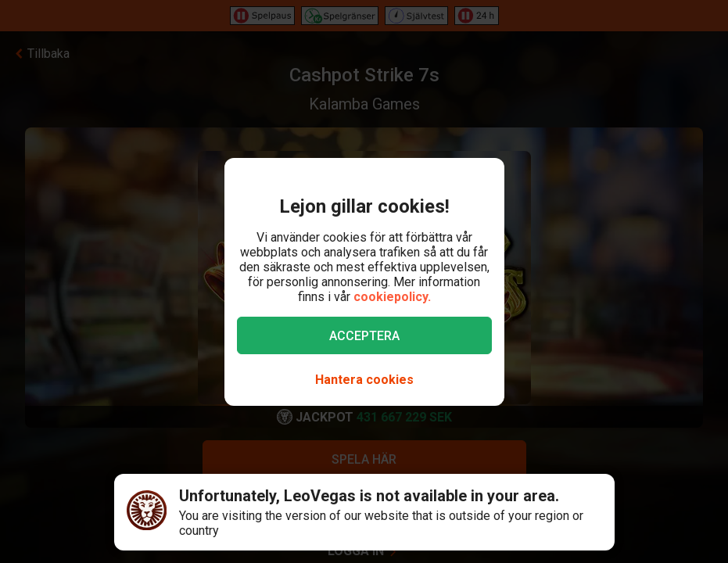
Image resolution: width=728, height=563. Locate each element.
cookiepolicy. (392, 297)
